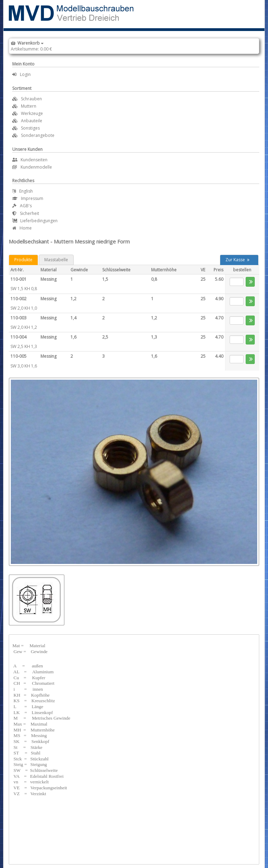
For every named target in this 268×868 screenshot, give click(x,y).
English (23, 191)
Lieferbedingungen (35, 221)
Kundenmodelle (32, 167)
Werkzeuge (32, 113)
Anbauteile (32, 121)
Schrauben (31, 99)
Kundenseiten (30, 160)
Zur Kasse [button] (237, 260)
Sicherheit (26, 213)
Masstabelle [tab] (56, 260)
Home (22, 228)
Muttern (29, 106)
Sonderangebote (38, 135)
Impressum (28, 198)
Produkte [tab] (23, 260)
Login (21, 74)
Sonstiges (30, 128)
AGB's (22, 206)
